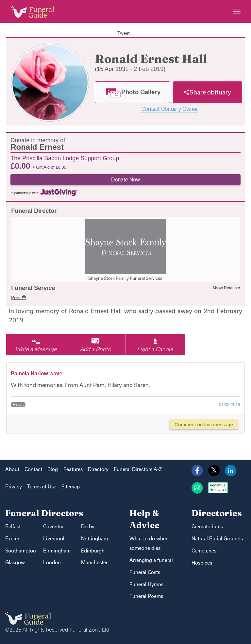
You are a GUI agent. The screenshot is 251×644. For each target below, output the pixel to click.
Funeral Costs (145, 572)
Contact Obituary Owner (170, 109)
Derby (88, 526)
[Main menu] (237, 11)
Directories (217, 513)
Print (19, 297)
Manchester (94, 562)
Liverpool (54, 539)
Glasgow (15, 562)
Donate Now (125, 180)
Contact (33, 469)
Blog (53, 469)
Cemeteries (204, 551)
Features (73, 469)
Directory (98, 469)
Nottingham (94, 539)
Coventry (53, 526)
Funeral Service (33, 288)
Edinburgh (93, 551)
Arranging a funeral (151, 560)
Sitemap (71, 487)
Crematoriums (207, 526)
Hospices (202, 563)
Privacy (14, 487)
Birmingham (57, 551)
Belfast (13, 526)
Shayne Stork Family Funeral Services (125, 278)
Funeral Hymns (146, 584)
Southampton (21, 551)
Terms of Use (42, 487)
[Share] (208, 92)
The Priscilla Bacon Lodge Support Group (65, 158)
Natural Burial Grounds (217, 539)
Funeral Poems (146, 596)
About (12, 469)
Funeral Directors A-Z (138, 469)
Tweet (124, 33)
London (52, 562)
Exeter (12, 539)
